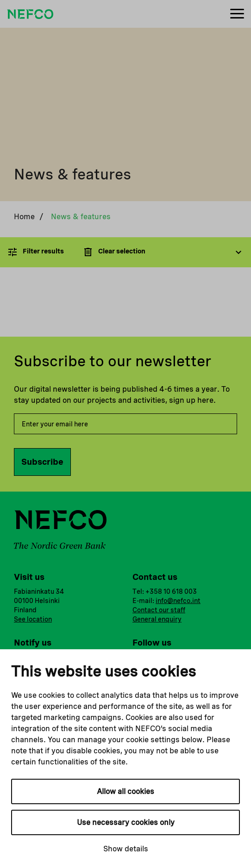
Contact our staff (159, 610)
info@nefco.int (178, 601)
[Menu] (237, 14)
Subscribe (42, 462)
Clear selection (114, 252)
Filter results (35, 252)
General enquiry (157, 619)
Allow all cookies (125, 791)
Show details (126, 849)
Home (24, 217)
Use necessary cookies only (126, 822)
